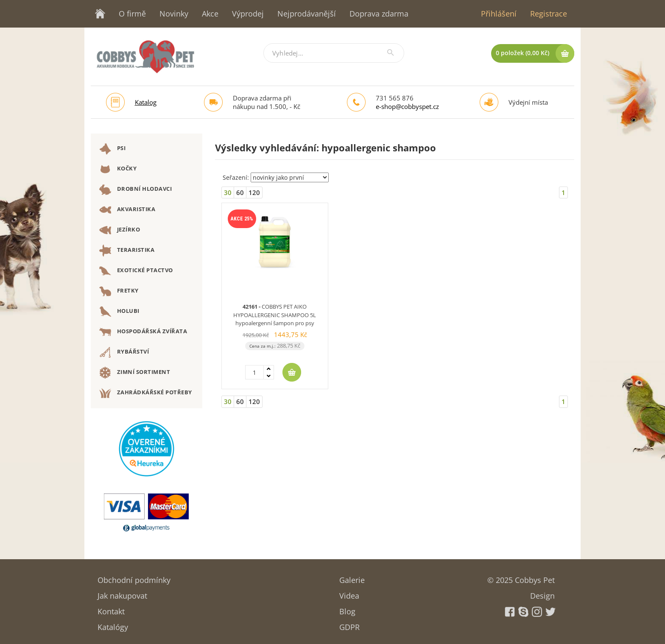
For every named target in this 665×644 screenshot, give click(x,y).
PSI (112, 149)
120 (254, 192)
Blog (347, 609)
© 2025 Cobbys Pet (521, 577)
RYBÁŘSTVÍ (124, 352)
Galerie (352, 577)
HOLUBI (119, 312)
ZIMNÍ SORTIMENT (135, 373)
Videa (349, 593)
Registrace (549, 14)
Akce (210, 14)
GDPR (349, 624)
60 (240, 192)
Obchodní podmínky (134, 577)
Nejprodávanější (307, 14)
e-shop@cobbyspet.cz (407, 106)
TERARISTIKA (127, 251)
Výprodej (248, 14)
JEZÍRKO (120, 230)
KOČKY (118, 169)
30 (228, 192)
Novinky (174, 14)
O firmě (132, 14)
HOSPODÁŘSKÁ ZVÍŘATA (143, 332)
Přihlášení (499, 14)
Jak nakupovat (122, 593)
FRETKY (119, 291)
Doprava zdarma (379, 14)
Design (542, 593)
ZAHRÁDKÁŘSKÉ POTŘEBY (146, 393)
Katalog (146, 102)
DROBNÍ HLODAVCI (136, 190)
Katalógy (113, 624)
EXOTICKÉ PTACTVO (136, 271)
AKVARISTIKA (127, 210)
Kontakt (111, 609)
